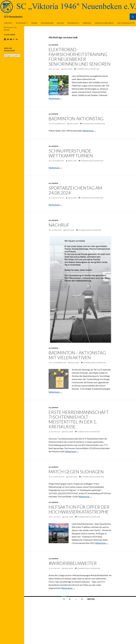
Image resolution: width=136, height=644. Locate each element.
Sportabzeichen (47, 23)
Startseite (8, 23)
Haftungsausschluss (126, 23)
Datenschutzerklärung (104, 23)
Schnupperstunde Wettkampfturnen (71, 153)
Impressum (87, 23)
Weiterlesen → (55, 98)
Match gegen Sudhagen (76, 472)
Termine (34, 23)
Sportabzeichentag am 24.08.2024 (75, 190)
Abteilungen (21, 23)
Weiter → (92, 599)
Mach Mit (60, 23)
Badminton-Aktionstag (76, 119)
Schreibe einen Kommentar (88, 69)
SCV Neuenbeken (13, 17)
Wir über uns (73, 23)
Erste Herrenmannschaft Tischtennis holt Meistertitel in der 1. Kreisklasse (79, 419)
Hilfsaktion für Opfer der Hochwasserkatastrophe (79, 509)
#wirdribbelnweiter (73, 563)
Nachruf (59, 225)
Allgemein (53, 45)
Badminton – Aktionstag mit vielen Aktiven (77, 355)
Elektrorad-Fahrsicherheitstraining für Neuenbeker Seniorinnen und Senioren (79, 57)
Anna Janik (68, 69)
